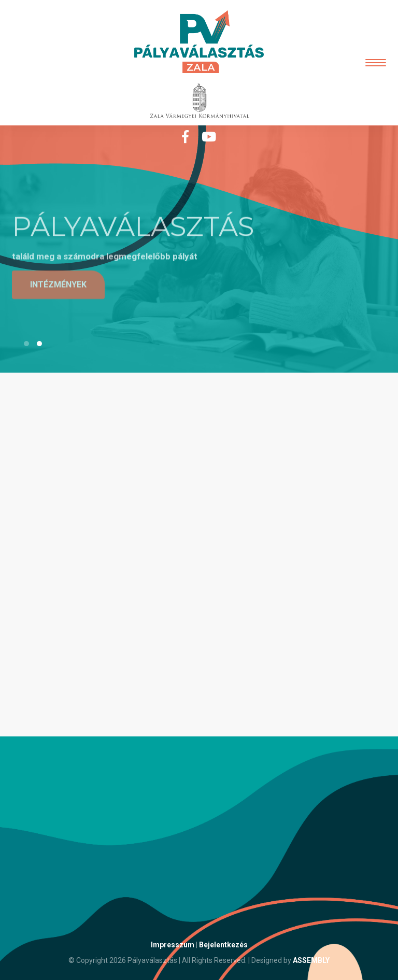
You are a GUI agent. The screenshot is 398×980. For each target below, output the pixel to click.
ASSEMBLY (311, 960)
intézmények (58, 285)
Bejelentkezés (223, 945)
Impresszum (173, 945)
